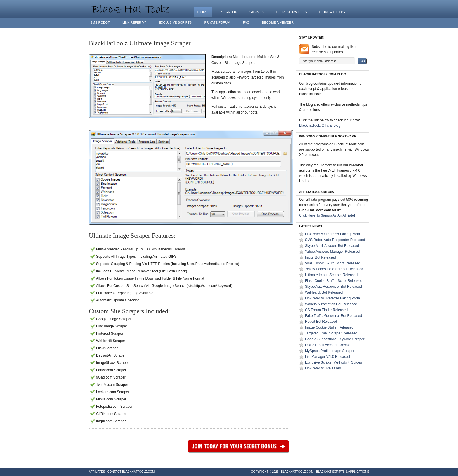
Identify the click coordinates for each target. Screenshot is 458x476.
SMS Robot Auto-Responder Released (335, 240)
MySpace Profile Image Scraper (330, 351)
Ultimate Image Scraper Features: (132, 235)
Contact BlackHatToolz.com (131, 472)
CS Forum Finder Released (326, 310)
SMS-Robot (100, 22)
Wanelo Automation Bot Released (331, 304)
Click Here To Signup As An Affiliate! (327, 215)
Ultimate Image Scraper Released (331, 275)
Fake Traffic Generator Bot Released (333, 316)
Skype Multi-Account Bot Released (332, 246)
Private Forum (217, 22)
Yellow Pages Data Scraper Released (334, 269)
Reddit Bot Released (321, 322)
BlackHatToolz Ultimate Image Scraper (140, 43)
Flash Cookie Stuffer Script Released (334, 281)
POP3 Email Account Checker (328, 345)
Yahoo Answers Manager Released (332, 252)
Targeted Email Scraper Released (331, 333)
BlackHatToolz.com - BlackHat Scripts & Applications (325, 472)
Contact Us (332, 12)
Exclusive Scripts (175, 22)
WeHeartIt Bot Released (324, 292)
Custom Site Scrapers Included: (129, 311)
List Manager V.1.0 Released (327, 357)
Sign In (257, 12)
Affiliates (97, 472)
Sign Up (229, 12)
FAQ (246, 22)
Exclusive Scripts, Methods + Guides (333, 362)
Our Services (292, 12)
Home (203, 12)
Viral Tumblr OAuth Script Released (333, 263)
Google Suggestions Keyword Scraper (335, 339)
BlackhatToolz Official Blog (320, 125)
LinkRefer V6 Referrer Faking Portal (333, 298)
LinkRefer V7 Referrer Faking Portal (333, 234)
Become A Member (278, 22)
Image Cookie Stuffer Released (329, 327)
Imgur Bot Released (320, 257)
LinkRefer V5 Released (323, 368)
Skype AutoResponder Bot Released (333, 287)
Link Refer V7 (134, 22)
